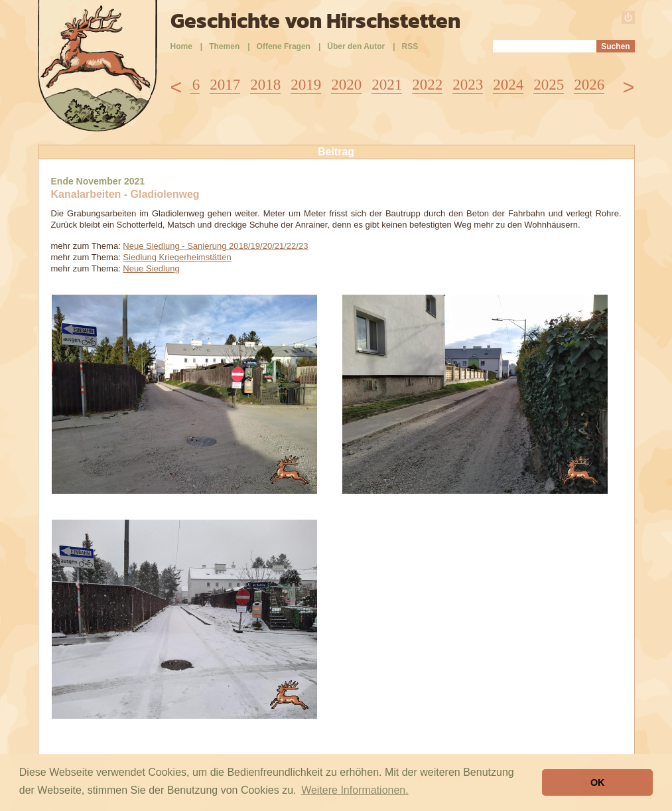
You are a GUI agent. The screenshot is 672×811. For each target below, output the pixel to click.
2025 (549, 85)
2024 (508, 85)
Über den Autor (356, 46)
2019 (306, 85)
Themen (224, 46)
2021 (387, 85)
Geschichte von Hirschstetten (315, 21)
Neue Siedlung (151, 268)
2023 (468, 85)
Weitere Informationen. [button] (355, 790)
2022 (427, 85)
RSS (410, 46)
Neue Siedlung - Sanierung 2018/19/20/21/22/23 (215, 246)
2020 (346, 85)
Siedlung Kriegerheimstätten (177, 257)
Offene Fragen (284, 46)
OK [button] (598, 782)
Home (181, 46)
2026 (589, 85)
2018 (265, 85)
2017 (225, 85)
